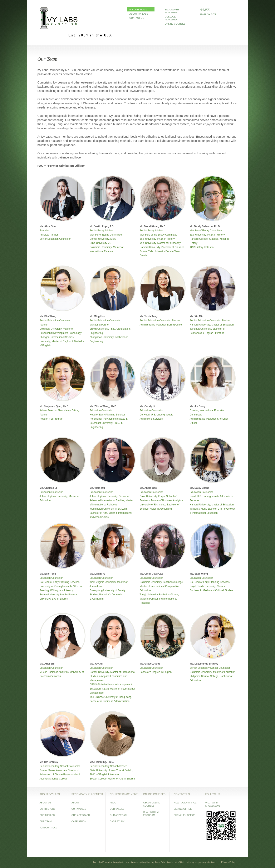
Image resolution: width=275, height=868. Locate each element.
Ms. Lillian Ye (97, 574)
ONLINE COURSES (175, 24)
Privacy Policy (228, 862)
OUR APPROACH (81, 815)
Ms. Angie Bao (148, 488)
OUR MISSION (47, 815)
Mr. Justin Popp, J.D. (102, 226)
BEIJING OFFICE (183, 809)
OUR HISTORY (48, 809)
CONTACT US (137, 18)
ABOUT (75, 803)
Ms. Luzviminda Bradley (204, 664)
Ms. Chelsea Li (48, 488)
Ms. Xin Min (197, 316)
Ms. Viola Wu (97, 488)
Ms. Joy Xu (96, 664)
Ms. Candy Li (147, 406)
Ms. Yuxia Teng (149, 316)
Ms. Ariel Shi (47, 664)
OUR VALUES (79, 809)
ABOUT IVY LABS (139, 14)
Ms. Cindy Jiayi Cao (151, 574)
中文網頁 (205, 10)
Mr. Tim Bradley (49, 762)
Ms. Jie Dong (197, 406)
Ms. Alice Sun (48, 226)
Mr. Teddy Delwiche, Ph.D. (205, 226)
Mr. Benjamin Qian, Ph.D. (54, 406)
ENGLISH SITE (208, 14)
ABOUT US (45, 803)
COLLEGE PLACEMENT (172, 18)
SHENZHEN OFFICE (185, 815)
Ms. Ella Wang (48, 316)
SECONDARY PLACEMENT (172, 11)
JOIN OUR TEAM (49, 828)
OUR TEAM (46, 821)
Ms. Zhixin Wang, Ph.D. (103, 406)
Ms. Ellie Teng (48, 574)
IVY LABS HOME (138, 10)
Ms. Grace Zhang (150, 664)
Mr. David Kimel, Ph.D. (153, 226)
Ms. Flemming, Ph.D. (102, 762)
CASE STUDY (79, 821)
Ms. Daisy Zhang (200, 488)
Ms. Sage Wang (199, 574)
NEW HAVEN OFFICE (185, 803)
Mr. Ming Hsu (97, 316)
